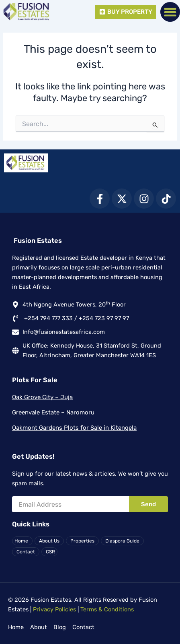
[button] (170, 12)
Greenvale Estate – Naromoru (53, 412)
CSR (50, 552)
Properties (82, 541)
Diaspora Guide (122, 541)
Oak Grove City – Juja (42, 397)
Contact (26, 552)
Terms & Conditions (107, 609)
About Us (49, 541)
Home (21, 541)
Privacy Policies (54, 609)
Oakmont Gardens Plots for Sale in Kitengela (74, 428)
